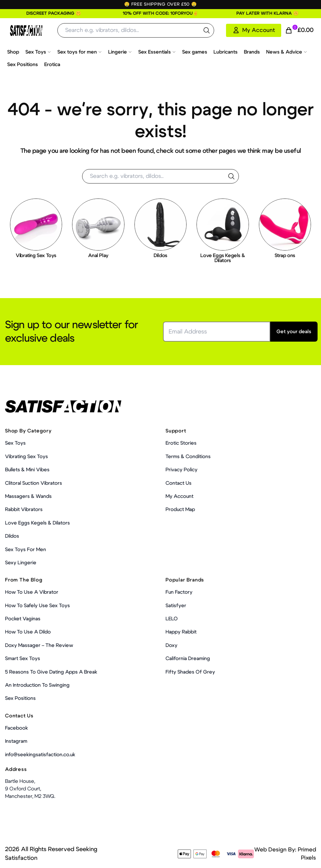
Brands (252, 52)
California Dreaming (188, 659)
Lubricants (226, 52)
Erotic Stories (181, 443)
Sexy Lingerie (21, 563)
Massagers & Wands (28, 496)
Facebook (16, 728)
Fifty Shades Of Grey (190, 672)
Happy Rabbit (181, 632)
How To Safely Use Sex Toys (37, 606)
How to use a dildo (28, 632)
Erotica (52, 65)
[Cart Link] (299, 31)
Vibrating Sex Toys (26, 457)
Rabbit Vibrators (24, 509)
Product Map (180, 509)
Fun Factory (179, 592)
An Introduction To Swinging (37, 685)
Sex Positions (23, 65)
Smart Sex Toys (23, 659)
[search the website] (207, 30)
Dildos (12, 536)
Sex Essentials (157, 52)
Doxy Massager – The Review (39, 645)
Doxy (171, 645)
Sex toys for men (80, 52)
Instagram (16, 741)
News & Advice (287, 52)
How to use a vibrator (32, 592)
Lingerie (120, 52)
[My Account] (254, 30)
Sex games (195, 52)
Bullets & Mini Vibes (27, 470)
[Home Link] (26, 31)
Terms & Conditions (188, 457)
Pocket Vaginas (23, 619)
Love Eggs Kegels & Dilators (37, 523)
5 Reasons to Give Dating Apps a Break (51, 672)
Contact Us (179, 483)
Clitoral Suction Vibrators (34, 483)
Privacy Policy (182, 470)
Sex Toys (38, 52)
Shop (13, 52)
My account (179, 496)
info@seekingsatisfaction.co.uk (40, 755)
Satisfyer (176, 606)
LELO (172, 619)
